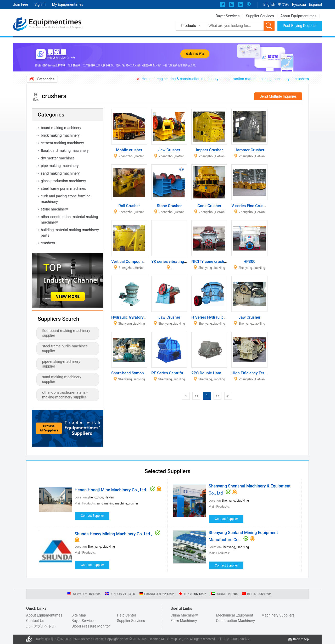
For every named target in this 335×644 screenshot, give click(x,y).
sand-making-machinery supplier (62, 379)
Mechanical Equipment (234, 615)
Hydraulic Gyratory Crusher (135, 317)
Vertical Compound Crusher (135, 262)
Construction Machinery (235, 621)
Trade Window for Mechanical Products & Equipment (56, 27)
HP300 (249, 262)
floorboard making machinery (65, 151)
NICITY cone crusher (209, 262)
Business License (91, 639)
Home (147, 79)
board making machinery (61, 128)
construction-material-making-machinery (256, 79)
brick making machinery (60, 135)
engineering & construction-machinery (188, 79)
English (269, 4)
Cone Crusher (209, 206)
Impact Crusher (209, 150)
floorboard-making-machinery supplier (66, 333)
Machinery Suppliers (278, 615)
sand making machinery (60, 173)
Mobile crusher (129, 150)
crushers (302, 79)
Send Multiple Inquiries (278, 96)
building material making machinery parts (70, 233)
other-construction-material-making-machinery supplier (65, 395)
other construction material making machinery (69, 220)
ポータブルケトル (41, 626)
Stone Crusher (169, 206)
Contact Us (35, 621)
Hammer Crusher (250, 150)
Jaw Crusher (169, 150)
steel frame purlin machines (63, 188)
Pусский (299, 4)
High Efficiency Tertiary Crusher (259, 373)
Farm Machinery (184, 621)
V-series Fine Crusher (250, 206)
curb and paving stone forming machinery (66, 199)
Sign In (40, 4)
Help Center (127, 615)
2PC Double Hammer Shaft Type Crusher (227, 373)
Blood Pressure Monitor (91, 626)
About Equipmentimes (298, 16)
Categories (46, 79)
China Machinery (184, 615)
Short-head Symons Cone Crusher (141, 373)
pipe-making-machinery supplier (61, 364)
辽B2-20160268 (68, 639)
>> (218, 396)
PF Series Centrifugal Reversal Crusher (185, 373)
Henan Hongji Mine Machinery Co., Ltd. (111, 490)
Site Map (79, 615)
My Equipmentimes (68, 4)
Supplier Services (260, 16)
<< (196, 396)
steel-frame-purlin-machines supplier (65, 348)
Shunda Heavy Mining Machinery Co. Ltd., (113, 534)
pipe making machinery (60, 166)
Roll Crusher (129, 206)
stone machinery (54, 209)
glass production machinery (63, 181)
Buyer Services (228, 16)
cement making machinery (62, 143)
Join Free (21, 4)
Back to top (301, 639)
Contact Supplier (92, 516)
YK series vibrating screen (174, 262)
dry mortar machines (58, 158)
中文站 (283, 4)
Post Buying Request (300, 26)
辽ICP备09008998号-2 (234, 639)
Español (315, 4)
